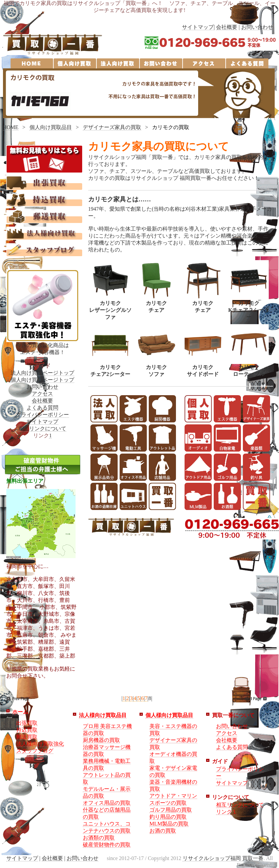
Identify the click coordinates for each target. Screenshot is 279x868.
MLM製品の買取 (169, 824)
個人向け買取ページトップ (42, 380)
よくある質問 (42, 408)
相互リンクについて (42, 429)
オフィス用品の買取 (107, 803)
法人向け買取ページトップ (42, 373)
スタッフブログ (35, 751)
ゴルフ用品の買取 (171, 810)
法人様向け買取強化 (40, 744)
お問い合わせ (257, 27)
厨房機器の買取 (101, 740)
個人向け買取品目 (51, 127)
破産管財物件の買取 (107, 845)
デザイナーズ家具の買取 (112, 127)
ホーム (20, 712)
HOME (11, 127)
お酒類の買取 (99, 838)
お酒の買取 (163, 831)
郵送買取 (27, 737)
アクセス (42, 394)
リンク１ (227, 812)
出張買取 (27, 723)
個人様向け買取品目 (169, 715)
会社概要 (227, 27)
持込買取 (27, 730)
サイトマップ (198, 27)
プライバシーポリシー (42, 415)
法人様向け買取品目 (103, 715)
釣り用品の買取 (168, 817)
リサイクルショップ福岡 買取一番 (223, 858)
